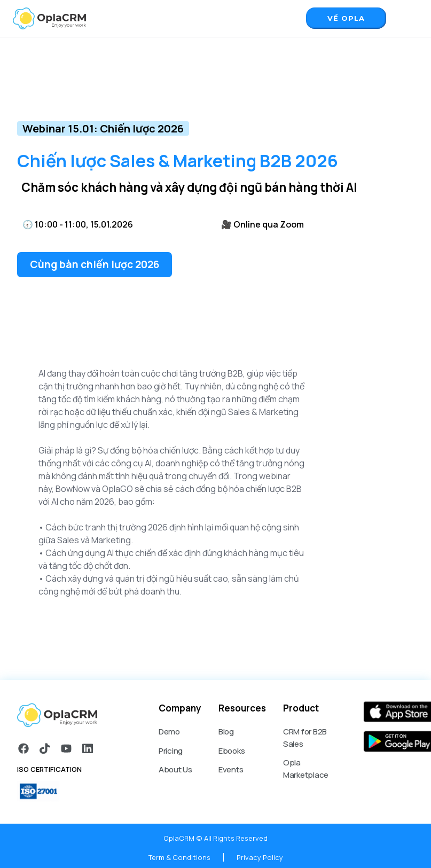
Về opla (346, 18)
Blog (226, 732)
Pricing (171, 751)
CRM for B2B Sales (305, 738)
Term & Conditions (179, 857)
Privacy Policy (260, 857)
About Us (175, 769)
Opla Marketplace (306, 769)
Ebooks (232, 751)
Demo (169, 732)
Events (231, 769)
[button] (408, 17)
